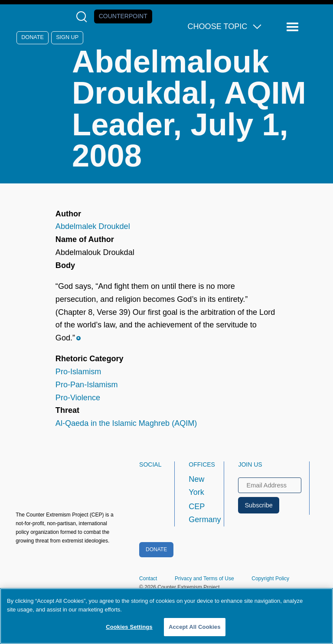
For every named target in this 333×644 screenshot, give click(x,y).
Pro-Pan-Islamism (87, 385)
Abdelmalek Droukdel (93, 226)
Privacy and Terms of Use (204, 579)
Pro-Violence (78, 398)
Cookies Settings (129, 627)
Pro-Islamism (78, 372)
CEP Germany (198, 513)
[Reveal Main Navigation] (294, 27)
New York (196, 486)
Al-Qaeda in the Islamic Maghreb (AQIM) (126, 423)
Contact (148, 579)
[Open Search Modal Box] (83, 17)
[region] (166, 616)
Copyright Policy (270, 579)
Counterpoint (123, 16)
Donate (33, 37)
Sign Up (67, 37)
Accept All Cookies (195, 627)
